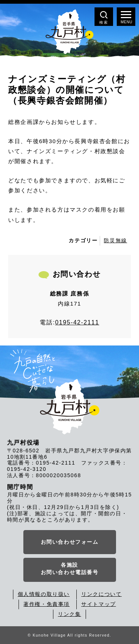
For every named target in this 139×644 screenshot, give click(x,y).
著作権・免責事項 (47, 604)
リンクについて (101, 594)
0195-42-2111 (77, 322)
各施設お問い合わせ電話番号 (70, 569)
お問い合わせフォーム (70, 542)
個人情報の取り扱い (44, 594)
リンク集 (69, 614)
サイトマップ (99, 604)
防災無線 (115, 240)
